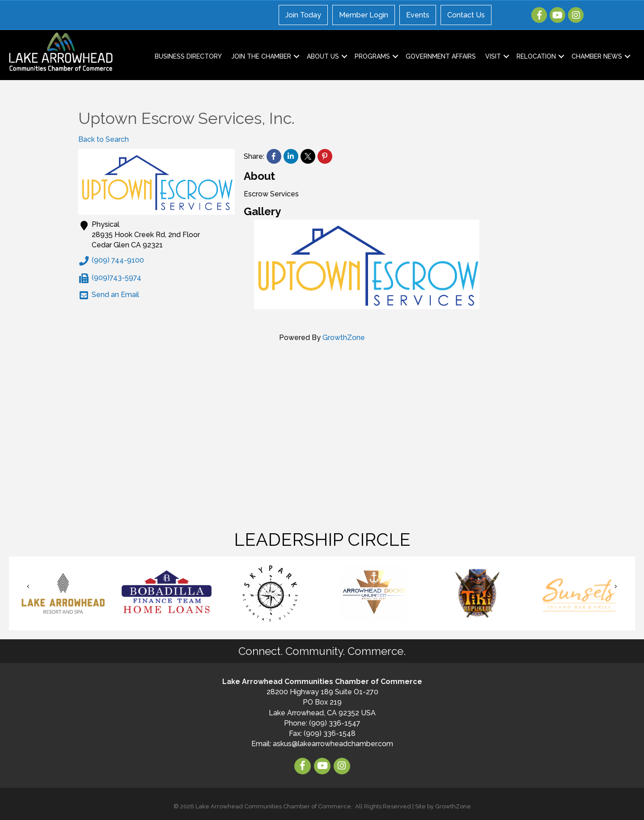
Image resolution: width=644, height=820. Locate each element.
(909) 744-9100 (111, 261)
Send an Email (109, 295)
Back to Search (104, 139)
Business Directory (188, 56)
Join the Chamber (261, 56)
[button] (28, 587)
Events (418, 15)
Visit (493, 56)
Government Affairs (441, 56)
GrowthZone (344, 338)
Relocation (536, 56)
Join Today (303, 15)
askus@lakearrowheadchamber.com (333, 744)
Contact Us (466, 15)
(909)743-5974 (110, 278)
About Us (323, 56)
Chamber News (597, 56)
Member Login (364, 15)
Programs (372, 56)
